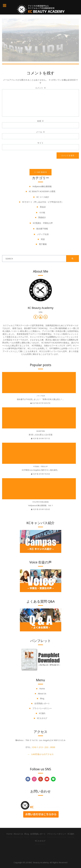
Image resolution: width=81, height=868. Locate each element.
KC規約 (42, 713)
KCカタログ (42, 718)
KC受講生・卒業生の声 (43, 223)
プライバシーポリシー (42, 708)
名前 (40, 121)
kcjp (33, 403)
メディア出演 (43, 234)
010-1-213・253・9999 (44, 747)
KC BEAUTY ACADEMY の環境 (42, 191)
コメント (40, 88)
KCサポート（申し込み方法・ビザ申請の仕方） (43, 202)
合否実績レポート (42, 703)
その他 (42, 212)
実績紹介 (42, 217)
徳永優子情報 (42, 229)
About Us (42, 694)
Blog (42, 698)
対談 (43, 239)
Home (42, 689)
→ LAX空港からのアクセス (40, 754)
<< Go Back (40, 172)
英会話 (43, 207)
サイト (40, 143)
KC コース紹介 (43, 197)
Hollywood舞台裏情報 (42, 186)
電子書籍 (43, 244)
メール (40, 132)
